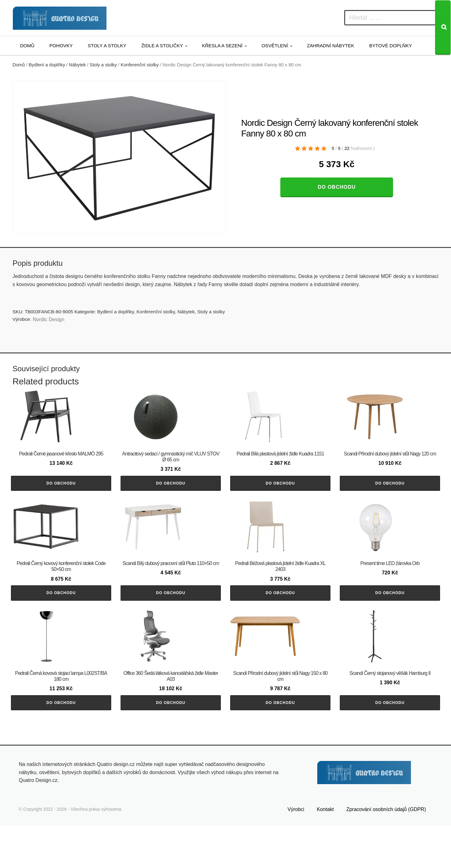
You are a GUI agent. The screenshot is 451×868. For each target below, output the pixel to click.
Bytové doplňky (391, 46)
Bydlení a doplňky (47, 65)
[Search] (443, 28)
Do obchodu (337, 187)
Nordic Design (49, 319)
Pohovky (61, 46)
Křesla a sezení (222, 46)
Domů (27, 46)
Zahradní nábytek (331, 46)
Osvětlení (275, 46)
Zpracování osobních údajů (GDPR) (386, 852)
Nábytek (77, 65)
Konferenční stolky (140, 65)
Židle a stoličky (162, 46)
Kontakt (325, 852)
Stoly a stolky (107, 46)
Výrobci (296, 852)
